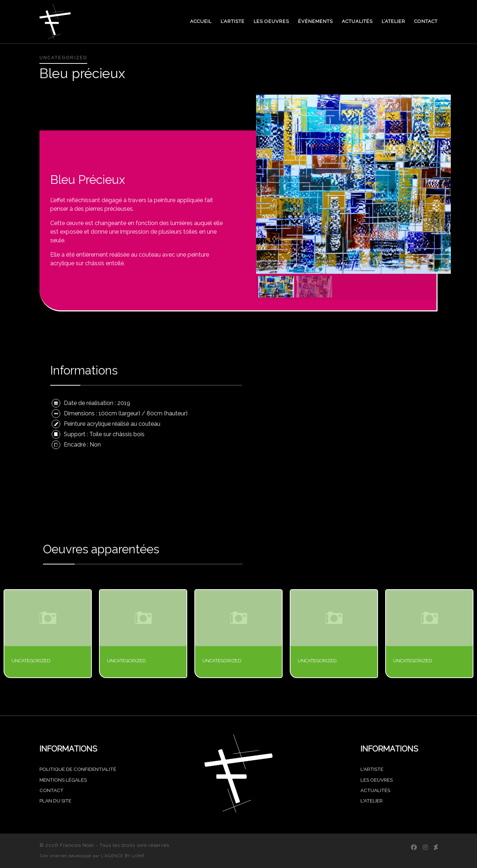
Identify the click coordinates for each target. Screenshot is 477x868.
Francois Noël (77, 845)
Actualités (375, 790)
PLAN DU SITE (55, 801)
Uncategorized (31, 661)
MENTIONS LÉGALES (63, 780)
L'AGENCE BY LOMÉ (123, 856)
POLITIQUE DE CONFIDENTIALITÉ (78, 769)
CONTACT (51, 790)
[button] (276, 287)
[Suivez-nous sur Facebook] (414, 847)
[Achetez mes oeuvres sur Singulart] (436, 847)
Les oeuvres (377, 780)
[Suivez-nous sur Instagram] (425, 847)
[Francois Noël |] (55, 20)
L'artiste (372, 769)
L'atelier (372, 801)
